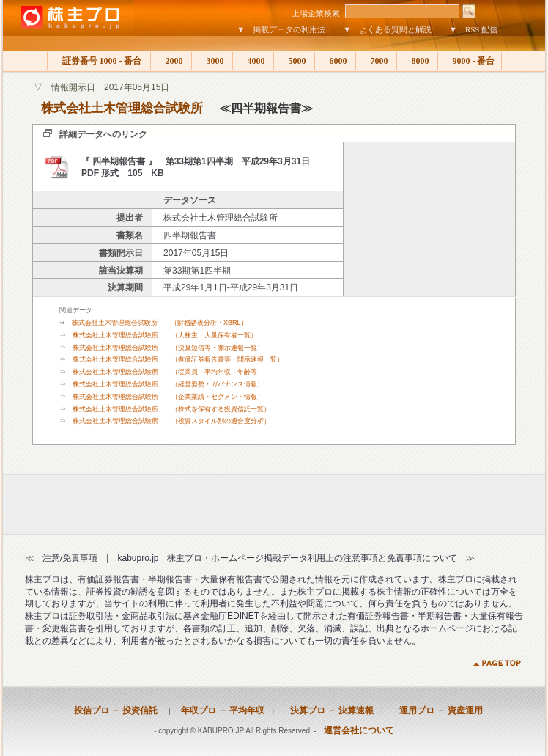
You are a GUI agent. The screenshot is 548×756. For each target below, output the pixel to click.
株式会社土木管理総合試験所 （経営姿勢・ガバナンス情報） (168, 384)
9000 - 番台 (470, 61)
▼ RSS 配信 (473, 29)
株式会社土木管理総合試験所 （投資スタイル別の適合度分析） (171, 421)
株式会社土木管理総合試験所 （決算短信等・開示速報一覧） (168, 348)
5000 (294, 61)
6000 (335, 61)
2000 (171, 61)
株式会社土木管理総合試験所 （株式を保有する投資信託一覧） (171, 409)
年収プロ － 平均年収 (218, 711)
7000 (376, 61)
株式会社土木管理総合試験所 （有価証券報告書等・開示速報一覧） (178, 359)
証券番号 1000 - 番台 (99, 61)
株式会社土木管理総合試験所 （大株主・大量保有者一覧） (165, 335)
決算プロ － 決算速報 (327, 711)
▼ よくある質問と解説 (387, 29)
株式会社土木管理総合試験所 (122, 108)
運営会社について (359, 730)
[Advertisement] (429, 219)
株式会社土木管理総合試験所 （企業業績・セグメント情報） (168, 397)
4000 (253, 61)
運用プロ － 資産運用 (437, 711)
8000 (417, 61)
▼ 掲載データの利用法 (281, 29)
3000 (212, 61)
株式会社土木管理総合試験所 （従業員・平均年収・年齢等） (168, 372)
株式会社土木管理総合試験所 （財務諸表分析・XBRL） (160, 323)
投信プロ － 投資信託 (116, 711)
